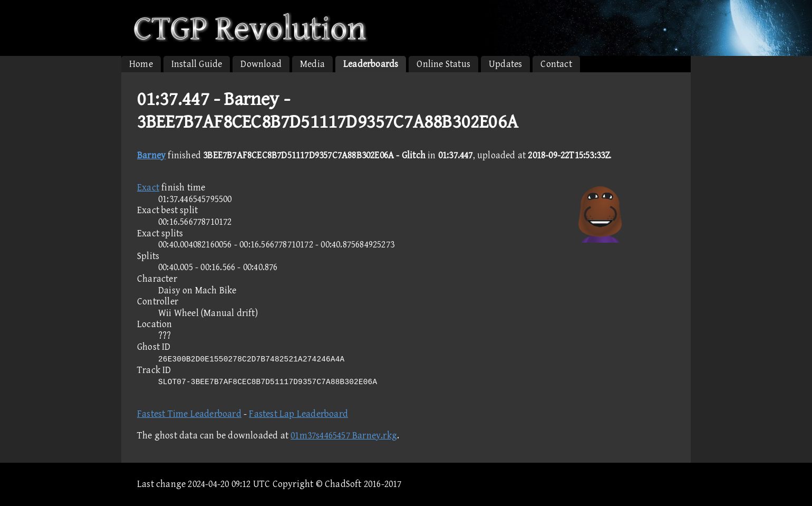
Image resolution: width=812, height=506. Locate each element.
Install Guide (197, 64)
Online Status (443, 64)
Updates (505, 64)
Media (312, 64)
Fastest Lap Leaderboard (298, 414)
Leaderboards (371, 64)
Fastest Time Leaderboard (189, 414)
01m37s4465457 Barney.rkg (344, 436)
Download (261, 64)
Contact (556, 64)
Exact (148, 188)
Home (141, 64)
